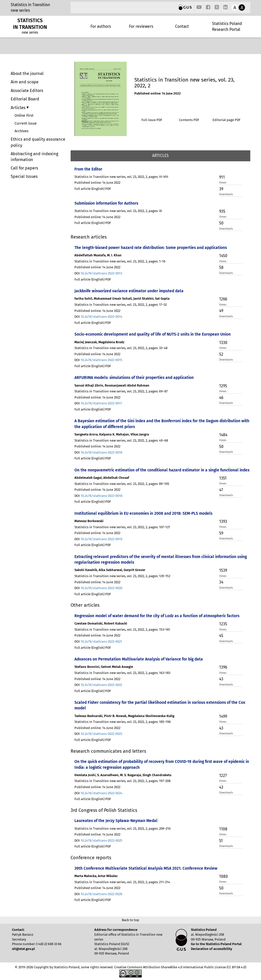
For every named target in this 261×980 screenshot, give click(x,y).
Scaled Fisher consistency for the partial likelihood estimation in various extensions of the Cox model (160, 705)
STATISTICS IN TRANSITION (30, 24)
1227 (223, 776)
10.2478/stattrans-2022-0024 (101, 793)
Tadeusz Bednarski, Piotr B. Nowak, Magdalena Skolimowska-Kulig (124, 716)
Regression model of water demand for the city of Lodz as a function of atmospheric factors (157, 616)
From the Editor (88, 169)
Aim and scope (25, 82)
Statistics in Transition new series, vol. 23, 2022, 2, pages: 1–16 (120, 261)
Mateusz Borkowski (89, 521)
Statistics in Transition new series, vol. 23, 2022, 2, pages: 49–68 (121, 440)
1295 (223, 386)
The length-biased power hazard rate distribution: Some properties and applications (151, 248)
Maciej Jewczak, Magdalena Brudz (99, 342)
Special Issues (24, 176)
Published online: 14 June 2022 (158, 93)
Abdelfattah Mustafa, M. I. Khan (98, 255)
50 (221, 223)
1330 (223, 343)
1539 (223, 570)
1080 (224, 876)
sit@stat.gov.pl (23, 949)
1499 (223, 716)
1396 (223, 667)
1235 (223, 624)
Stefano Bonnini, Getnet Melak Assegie (104, 667)
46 (221, 398)
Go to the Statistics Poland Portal (216, 944)
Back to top (130, 920)
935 (222, 211)
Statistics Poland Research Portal (227, 26)
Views (223, 183)
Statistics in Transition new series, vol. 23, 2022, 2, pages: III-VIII (121, 177)
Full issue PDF (152, 120)
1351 (223, 478)
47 (221, 490)
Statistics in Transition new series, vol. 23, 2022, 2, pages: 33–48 (121, 348)
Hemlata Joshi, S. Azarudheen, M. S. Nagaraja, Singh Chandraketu (123, 775)
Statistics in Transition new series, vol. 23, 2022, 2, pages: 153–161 (122, 630)
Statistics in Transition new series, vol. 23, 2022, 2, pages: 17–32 (121, 305)
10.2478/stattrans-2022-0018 (101, 496)
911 (222, 177)
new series (20, 10)
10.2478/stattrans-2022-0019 (101, 539)
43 (221, 679)
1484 (223, 435)
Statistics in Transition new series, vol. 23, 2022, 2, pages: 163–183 (122, 673)
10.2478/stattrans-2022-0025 (101, 840)
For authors (101, 26)
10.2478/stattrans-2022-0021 (101, 641)
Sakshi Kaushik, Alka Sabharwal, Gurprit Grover (110, 570)
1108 (223, 829)
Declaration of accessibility (212, 949)
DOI (98, 273)
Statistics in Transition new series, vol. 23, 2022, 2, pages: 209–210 (122, 829)
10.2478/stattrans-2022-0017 (101, 403)
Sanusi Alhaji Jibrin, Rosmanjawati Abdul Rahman (112, 385)
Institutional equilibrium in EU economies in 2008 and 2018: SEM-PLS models (143, 513)
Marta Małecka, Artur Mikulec (96, 876)
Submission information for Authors (106, 203)
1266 (223, 299)
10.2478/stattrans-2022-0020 (101, 588)
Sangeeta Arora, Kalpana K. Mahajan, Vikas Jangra (112, 434)
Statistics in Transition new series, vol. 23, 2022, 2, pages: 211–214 (122, 882)
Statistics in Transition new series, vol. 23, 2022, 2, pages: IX (118, 211)
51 (221, 841)
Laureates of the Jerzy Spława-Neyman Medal (116, 821)
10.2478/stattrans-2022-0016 (101, 452)
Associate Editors (27, 91)
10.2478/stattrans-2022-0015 (101, 360)
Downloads (226, 194)
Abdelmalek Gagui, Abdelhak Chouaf (102, 478)
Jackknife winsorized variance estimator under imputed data (129, 291)
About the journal (27, 74)
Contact (182, 26)
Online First (24, 116)
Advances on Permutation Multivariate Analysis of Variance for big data (139, 659)
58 (221, 267)
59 (221, 533)
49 (221, 311)
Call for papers (24, 168)
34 (221, 582)
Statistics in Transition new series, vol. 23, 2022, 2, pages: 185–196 (123, 722)
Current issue (26, 123)
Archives (22, 131)
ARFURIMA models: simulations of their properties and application (134, 378)
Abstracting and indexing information (34, 157)
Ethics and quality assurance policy (38, 142)
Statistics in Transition (30, 5)
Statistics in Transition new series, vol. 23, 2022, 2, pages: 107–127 (122, 527)
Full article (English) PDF (93, 189)
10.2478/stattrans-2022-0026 (101, 894)
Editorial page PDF (226, 120)
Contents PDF (189, 120)
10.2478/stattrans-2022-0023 (101, 734)
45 (221, 636)
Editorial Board (25, 99)
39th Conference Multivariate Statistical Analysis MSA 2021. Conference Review (146, 868)
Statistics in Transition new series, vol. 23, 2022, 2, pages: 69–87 (121, 391)
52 (221, 354)
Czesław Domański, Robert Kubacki (101, 623)
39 (221, 189)
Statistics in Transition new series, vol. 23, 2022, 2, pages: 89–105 (122, 484)
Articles (19, 108)
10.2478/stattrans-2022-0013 (101, 273)
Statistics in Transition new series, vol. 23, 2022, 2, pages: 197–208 (122, 781)
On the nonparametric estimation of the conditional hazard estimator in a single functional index (162, 470)
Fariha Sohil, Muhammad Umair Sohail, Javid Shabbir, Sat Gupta (122, 299)
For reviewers (141, 26)
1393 (223, 521)
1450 (223, 256)
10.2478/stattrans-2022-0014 (101, 317)
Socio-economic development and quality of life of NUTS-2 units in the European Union (153, 334)
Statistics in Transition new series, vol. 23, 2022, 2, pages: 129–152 (122, 576)
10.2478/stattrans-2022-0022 (101, 685)
